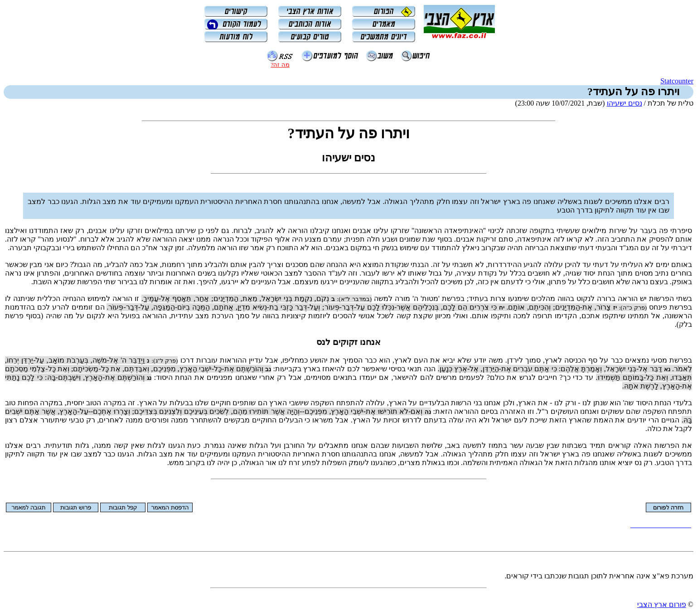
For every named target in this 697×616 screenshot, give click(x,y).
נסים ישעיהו (624, 103)
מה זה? (280, 65)
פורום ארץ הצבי (662, 604)
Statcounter (677, 81)
